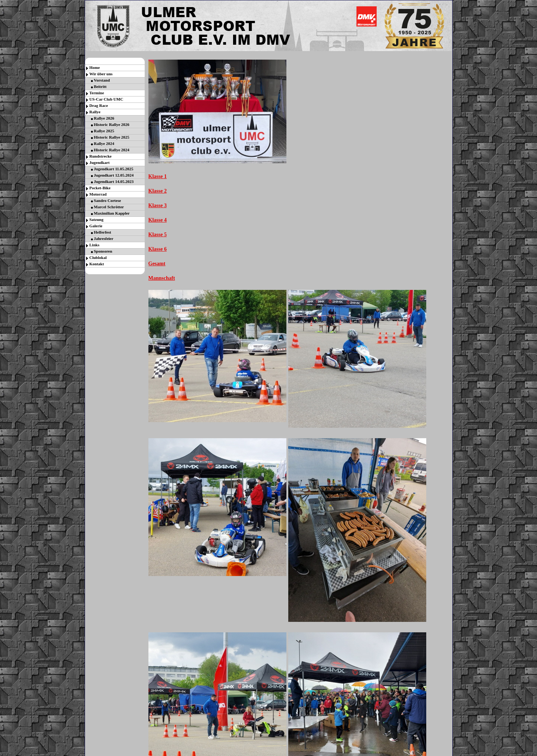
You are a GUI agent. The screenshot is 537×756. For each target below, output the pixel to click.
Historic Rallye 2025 (112, 137)
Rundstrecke (101, 156)
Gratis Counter (265, 752)
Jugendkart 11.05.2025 (114, 169)
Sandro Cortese (108, 200)
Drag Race (99, 105)
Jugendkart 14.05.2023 (114, 181)
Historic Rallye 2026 (112, 124)
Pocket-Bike (100, 188)
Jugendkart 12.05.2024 (114, 175)
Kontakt (97, 264)
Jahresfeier (104, 238)
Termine (97, 93)
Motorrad (98, 194)
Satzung (97, 219)
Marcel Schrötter (109, 207)
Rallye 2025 (104, 131)
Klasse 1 (158, 176)
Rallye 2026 (104, 118)
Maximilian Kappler (112, 213)
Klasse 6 (158, 249)
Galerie (96, 226)
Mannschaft (162, 278)
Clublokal (98, 257)
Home (95, 67)
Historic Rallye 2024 (112, 150)
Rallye (95, 112)
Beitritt (100, 86)
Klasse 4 (158, 220)
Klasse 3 (158, 205)
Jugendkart (100, 162)
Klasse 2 (158, 191)
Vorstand (102, 80)
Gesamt (157, 264)
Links (95, 245)
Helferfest (103, 232)
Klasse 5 (158, 235)
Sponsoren (103, 251)
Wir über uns (101, 74)
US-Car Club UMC (106, 99)
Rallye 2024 (104, 143)
